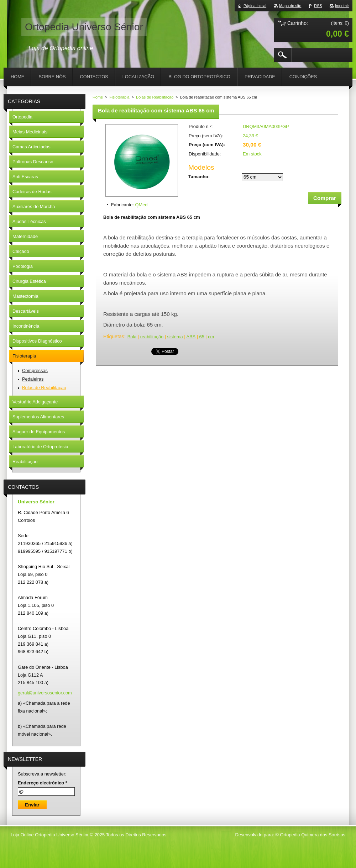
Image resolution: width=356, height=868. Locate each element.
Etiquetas (114, 337)
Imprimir (342, 6)
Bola (132, 337)
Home (98, 97)
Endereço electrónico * (43, 783)
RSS (318, 6)
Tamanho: (199, 177)
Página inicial (255, 6)
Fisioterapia (119, 97)
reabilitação (152, 337)
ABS (191, 337)
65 (202, 337)
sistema (175, 337)
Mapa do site (290, 6)
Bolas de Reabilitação (155, 97)
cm (211, 337)
